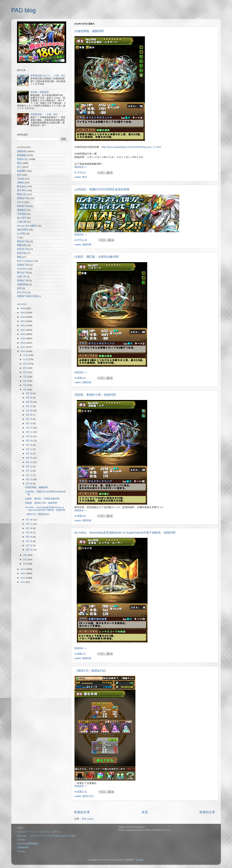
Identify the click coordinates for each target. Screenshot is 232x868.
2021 (23, 330)
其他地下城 (23, 265)
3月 (25, 555)
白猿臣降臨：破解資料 (89, 31)
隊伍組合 (22, 187)
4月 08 (29, 520)
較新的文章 (82, 812)
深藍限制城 (23, 284)
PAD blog (23, 10)
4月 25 (29, 415)
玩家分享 (22, 277)
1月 (25, 564)
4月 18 (29, 445)
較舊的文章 (207, 812)
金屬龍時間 (23, 847)
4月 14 (29, 462)
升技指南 (22, 214)
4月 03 (29, 541)
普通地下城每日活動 (27, 296)
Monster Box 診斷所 (27, 226)
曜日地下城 (23, 273)
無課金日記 (88, 796)
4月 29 (29, 398)
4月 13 (29, 466)
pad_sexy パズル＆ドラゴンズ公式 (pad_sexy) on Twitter (46, 836)
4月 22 (29, 428)
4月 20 (29, 436)
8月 (25, 372)
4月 (25, 390)
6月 (25, 381)
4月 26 (29, 411)
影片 (19, 167)
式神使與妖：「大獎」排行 (44, 114)
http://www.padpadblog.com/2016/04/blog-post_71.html (131, 147)
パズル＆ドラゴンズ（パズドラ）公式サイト (40, 832)
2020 (23, 334)
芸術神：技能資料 (40, 92)
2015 (23, 569)
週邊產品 (22, 210)
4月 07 (29, 524)
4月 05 (29, 533)
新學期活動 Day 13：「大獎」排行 (48, 76)
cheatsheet (22, 269)
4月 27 (29, 406)
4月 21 (29, 432)
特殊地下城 (23, 206)
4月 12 (29, 471)
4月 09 (29, 484)
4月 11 (29, 475)
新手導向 (22, 190)
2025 (23, 313)
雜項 (84, 177)
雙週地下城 (23, 198)
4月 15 (29, 458)
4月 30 (29, 393)
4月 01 (29, 550)
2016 (23, 351)
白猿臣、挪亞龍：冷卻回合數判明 (97, 257)
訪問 (19, 288)
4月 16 (29, 454)
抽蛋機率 (22, 171)
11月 (26, 359)
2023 (23, 321)
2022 (23, 325)
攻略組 (20, 183)
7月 (25, 377)
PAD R (20, 202)
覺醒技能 (22, 245)
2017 (23, 347)
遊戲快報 (87, 245)
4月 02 (29, 545)
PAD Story (22, 292)
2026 (23, 308)
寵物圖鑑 (22, 155)
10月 (26, 364)
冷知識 (20, 179)
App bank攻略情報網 (27, 844)
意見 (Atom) (88, 819)
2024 (23, 317)
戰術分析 (22, 194)
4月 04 (29, 537)
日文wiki (21, 840)
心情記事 (22, 222)
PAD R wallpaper (25, 261)
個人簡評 (22, 218)
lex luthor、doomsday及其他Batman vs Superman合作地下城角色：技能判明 (125, 533)
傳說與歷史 (23, 230)
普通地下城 (23, 281)
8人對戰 (21, 234)
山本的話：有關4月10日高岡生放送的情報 (102, 189)
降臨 (19, 257)
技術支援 (22, 253)
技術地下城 (23, 249)
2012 (23, 582)
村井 (19, 175)
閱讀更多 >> (81, 167)
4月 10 (29, 479)
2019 (23, 338)
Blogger (140, 860)
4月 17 (29, 449)
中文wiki (21, 851)
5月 (25, 385)
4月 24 (29, 419)
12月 (26, 355)
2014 (23, 573)
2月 (25, 560)
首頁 (145, 812)
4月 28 (29, 402)
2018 (23, 343)
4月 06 (29, 528)
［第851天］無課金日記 (90, 671)
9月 (25, 368)
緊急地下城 (23, 241)
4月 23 (29, 423)
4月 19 (29, 441)
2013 (23, 578)
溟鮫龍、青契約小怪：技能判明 (95, 395)
